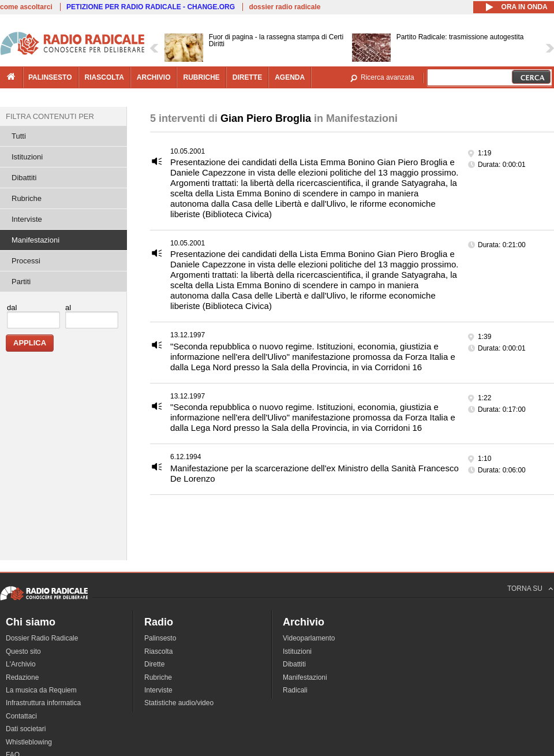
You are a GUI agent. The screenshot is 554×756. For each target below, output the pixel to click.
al (68, 308)
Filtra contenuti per (50, 116)
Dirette (154, 664)
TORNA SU (525, 589)
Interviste (27, 219)
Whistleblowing (29, 742)
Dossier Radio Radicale (42, 638)
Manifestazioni (35, 240)
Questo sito (23, 651)
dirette (247, 77)
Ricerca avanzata (388, 77)
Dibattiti (24, 178)
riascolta (104, 77)
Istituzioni (27, 157)
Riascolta (158, 651)
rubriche (201, 77)
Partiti (21, 282)
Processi (26, 261)
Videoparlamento (309, 638)
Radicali (295, 690)
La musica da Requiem (41, 690)
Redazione (22, 677)
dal (12, 308)
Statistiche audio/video (179, 703)
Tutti (19, 136)
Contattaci (21, 716)
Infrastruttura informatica (43, 703)
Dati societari (26, 729)
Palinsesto (160, 638)
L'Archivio (21, 664)
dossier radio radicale (285, 7)
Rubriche (27, 198)
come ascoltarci (26, 7)
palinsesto (50, 77)
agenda (290, 77)
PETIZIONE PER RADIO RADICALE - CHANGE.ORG (151, 7)
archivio (154, 77)
